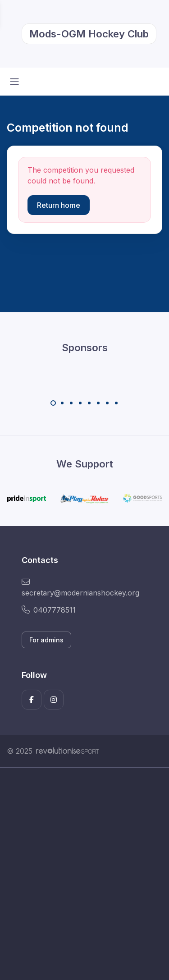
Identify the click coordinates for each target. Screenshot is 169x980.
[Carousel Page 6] (98, 403)
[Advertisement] (84, 874)
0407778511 (49, 610)
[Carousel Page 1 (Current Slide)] (53, 403)
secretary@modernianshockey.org (80, 588)
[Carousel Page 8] (116, 403)
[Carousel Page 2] (62, 403)
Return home (59, 205)
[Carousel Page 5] (89, 403)
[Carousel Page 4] (80, 403)
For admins (46, 640)
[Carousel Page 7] (107, 403)
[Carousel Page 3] (71, 403)
